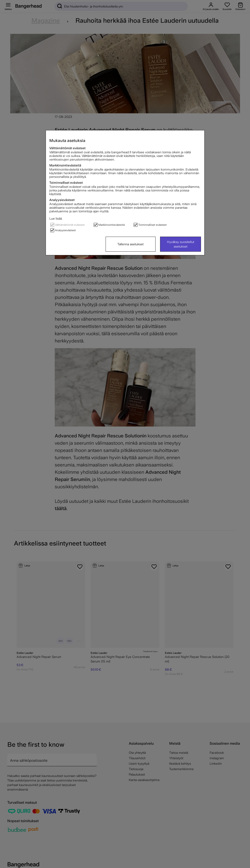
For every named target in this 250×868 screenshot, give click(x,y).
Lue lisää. (56, 218)
